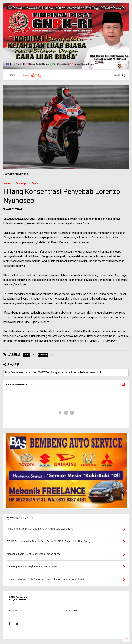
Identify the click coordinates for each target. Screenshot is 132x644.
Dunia (35, 183)
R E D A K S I (15, 611)
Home (7, 183)
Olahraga (21, 183)
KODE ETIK (72, 611)
